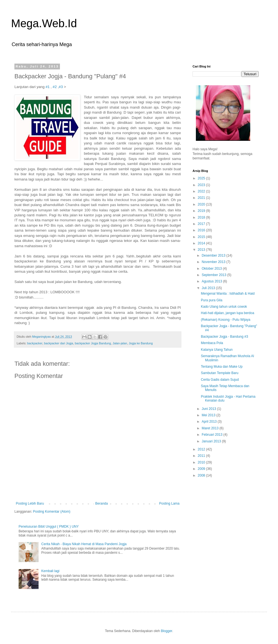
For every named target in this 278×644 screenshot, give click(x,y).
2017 (202, 224)
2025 (202, 178)
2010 (202, 462)
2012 (202, 449)
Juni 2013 (209, 409)
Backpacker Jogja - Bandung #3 (224, 337)
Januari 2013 (212, 441)
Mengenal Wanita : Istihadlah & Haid (228, 294)
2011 (202, 456)
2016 (202, 230)
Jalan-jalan (120, 343)
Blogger (167, 631)
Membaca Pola (212, 343)
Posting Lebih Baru (30, 503)
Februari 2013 (213, 435)
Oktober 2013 (212, 269)
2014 (202, 243)
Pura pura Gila (212, 300)
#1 (48, 87)
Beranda (101, 503)
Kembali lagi (50, 571)
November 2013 (214, 262)
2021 (202, 198)
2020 (202, 204)
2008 (202, 475)
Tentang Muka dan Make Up (222, 367)
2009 (202, 469)
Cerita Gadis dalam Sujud (220, 380)
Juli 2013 (209, 288)
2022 (202, 191)
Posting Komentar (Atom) (52, 512)
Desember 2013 (214, 255)
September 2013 (214, 275)
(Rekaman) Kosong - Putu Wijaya (226, 320)
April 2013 (210, 422)
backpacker (35, 343)
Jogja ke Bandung (141, 343)
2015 (202, 237)
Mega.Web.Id (44, 23)
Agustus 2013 (212, 281)
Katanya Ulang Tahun (217, 350)
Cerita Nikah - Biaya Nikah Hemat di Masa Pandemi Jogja (84, 544)
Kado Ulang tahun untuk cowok (224, 307)
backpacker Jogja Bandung (93, 343)
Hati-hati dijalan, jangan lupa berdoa (228, 313)
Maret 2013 (211, 428)
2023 (202, 185)
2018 (202, 217)
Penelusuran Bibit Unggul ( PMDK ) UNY (49, 527)
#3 (61, 87)
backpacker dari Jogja (58, 343)
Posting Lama (169, 503)
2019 (202, 211)
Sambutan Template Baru (220, 373)
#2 (55, 87)
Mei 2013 (209, 415)
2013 (202, 250)
